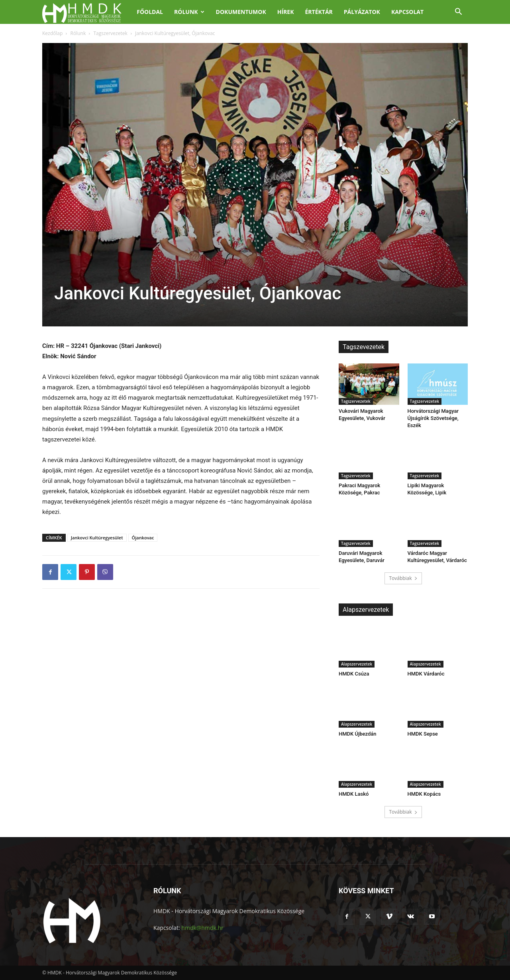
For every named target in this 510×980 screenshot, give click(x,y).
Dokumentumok (241, 12)
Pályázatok (362, 12)
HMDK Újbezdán (358, 734)
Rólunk (189, 12)
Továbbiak (403, 578)
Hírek (286, 12)
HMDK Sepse (423, 734)
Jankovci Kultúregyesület (97, 538)
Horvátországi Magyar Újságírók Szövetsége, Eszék (433, 418)
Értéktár (319, 12)
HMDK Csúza (354, 674)
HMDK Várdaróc (426, 674)
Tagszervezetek (111, 33)
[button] (458, 13)
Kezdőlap (52, 33)
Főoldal (150, 12)
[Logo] (87, 12)
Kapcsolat (407, 12)
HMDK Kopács (424, 794)
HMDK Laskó (354, 794)
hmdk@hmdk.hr (202, 928)
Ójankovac (143, 538)
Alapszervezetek (357, 664)
